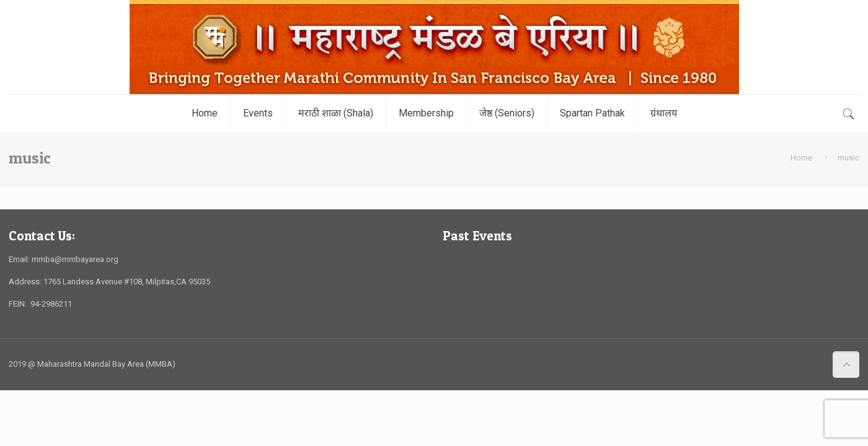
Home (801, 158)
